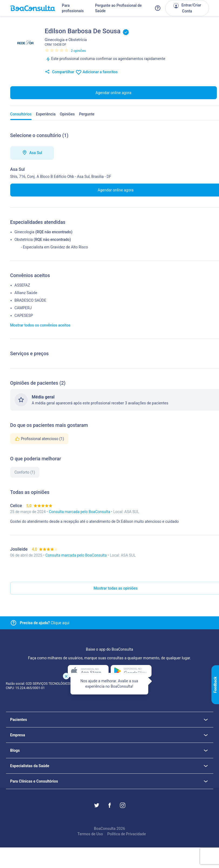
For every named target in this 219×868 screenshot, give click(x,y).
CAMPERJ (23, 308)
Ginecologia (25, 232)
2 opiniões (78, 51)
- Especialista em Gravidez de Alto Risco (55, 247)
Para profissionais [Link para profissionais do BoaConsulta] (73, 8)
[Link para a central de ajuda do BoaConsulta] (158, 8)
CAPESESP (24, 315)
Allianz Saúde (26, 293)
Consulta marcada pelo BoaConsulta (80, 512)
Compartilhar (60, 72)
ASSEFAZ (22, 285)
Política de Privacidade (127, 834)
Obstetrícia (24, 240)
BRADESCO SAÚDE (31, 300)
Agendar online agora (114, 93)
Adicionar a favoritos (97, 72)
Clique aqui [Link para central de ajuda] (45, 623)
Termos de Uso (90, 834)
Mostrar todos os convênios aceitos (40, 325)
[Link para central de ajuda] (14, 623)
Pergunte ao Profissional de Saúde (118, 8)
